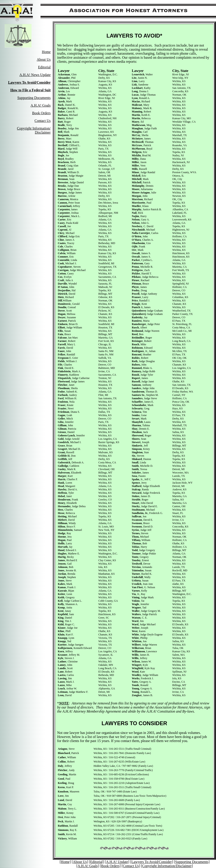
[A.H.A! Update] (117, 862)
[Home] (65, 862)
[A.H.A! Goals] (88, 866)
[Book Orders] (110, 866)
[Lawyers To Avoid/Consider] (152, 862)
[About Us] (80, 862)
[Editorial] (96, 862)
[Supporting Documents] (192, 862)
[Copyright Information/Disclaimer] (167, 866)
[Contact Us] (131, 866)
